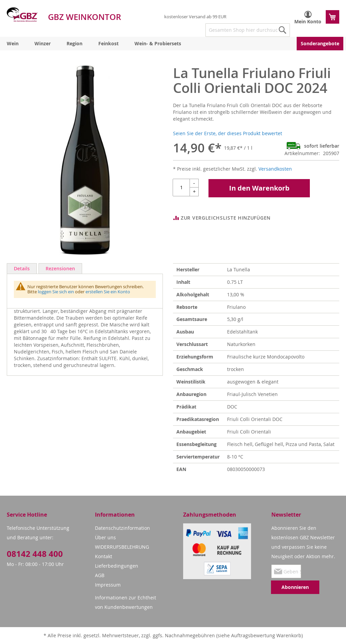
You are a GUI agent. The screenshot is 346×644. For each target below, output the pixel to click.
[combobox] (248, 30)
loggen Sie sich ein (56, 292)
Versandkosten (275, 169)
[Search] (282, 30)
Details (22, 268)
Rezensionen (60, 268)
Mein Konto (308, 21)
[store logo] (22, 15)
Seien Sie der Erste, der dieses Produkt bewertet (228, 133)
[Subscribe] (295, 587)
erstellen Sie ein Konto (108, 292)
